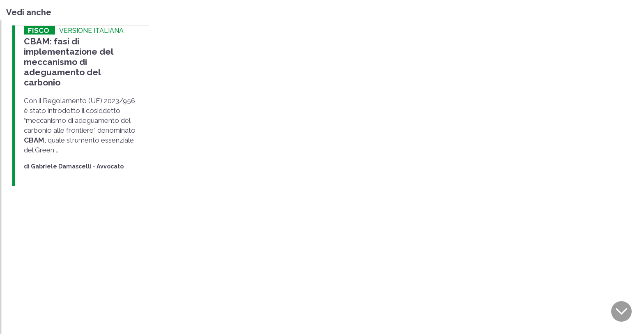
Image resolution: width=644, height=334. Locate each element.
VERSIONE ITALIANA (91, 31)
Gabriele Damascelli (61, 166)
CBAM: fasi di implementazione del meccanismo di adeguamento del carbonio (68, 62)
